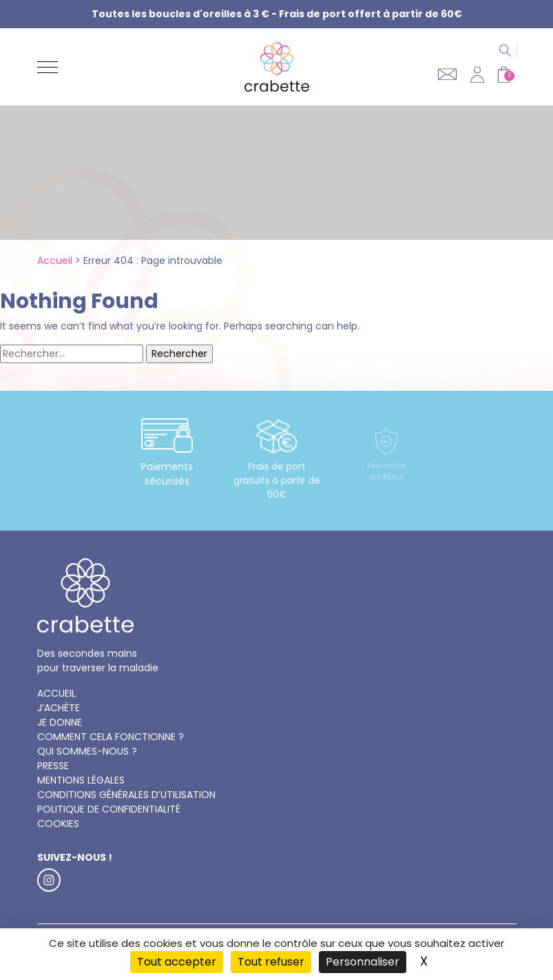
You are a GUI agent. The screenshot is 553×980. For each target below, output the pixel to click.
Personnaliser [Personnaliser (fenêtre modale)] (363, 962)
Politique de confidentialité (109, 809)
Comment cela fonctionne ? (111, 737)
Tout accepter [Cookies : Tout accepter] (177, 962)
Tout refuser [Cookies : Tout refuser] (271, 962)
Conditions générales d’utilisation (126, 795)
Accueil (55, 261)
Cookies (58, 824)
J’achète (59, 708)
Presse (53, 766)
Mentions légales (81, 780)
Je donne (60, 722)
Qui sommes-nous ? (87, 751)
